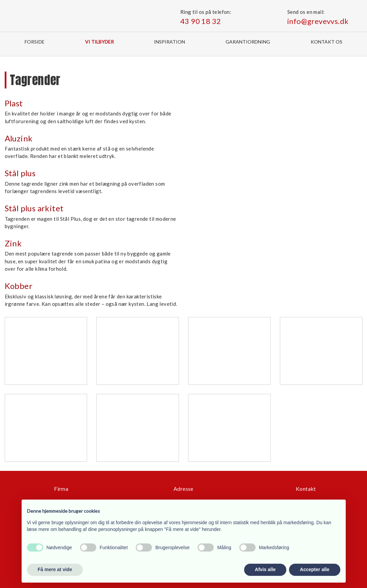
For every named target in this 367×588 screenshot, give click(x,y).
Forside (35, 42)
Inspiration (169, 42)
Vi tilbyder (99, 42)
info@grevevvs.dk (318, 21)
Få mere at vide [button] (55, 569)
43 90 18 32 (201, 21)
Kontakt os (326, 42)
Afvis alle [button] (265, 569)
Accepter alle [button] (314, 569)
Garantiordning (248, 42)
